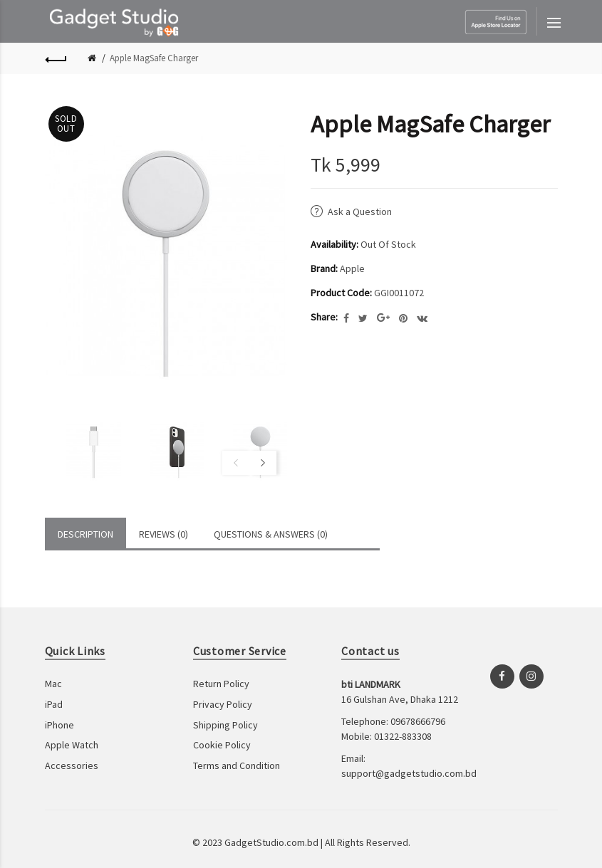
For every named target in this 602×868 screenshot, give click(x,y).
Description (85, 534)
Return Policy (221, 684)
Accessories (72, 765)
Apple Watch (72, 745)
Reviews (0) (164, 534)
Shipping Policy (225, 725)
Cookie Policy (222, 745)
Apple (352, 268)
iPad (54, 704)
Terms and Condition (237, 765)
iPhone (59, 725)
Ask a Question (360, 211)
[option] (83, 451)
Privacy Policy (223, 704)
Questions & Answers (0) (271, 534)
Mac (53, 684)
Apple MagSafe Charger (154, 58)
